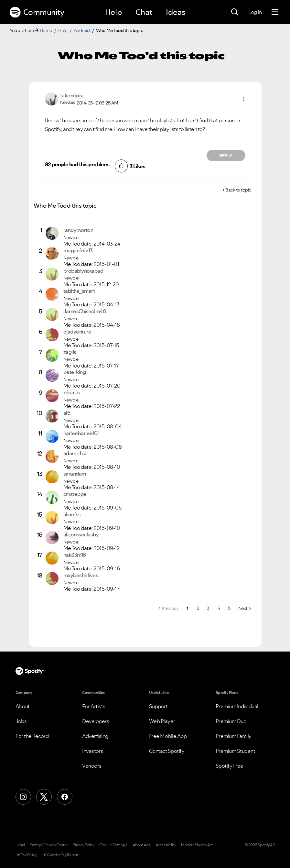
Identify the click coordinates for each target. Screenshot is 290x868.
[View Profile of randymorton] (78, 230)
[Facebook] (65, 797)
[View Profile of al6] (67, 413)
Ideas (176, 12)
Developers (96, 721)
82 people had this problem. (77, 164)
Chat (144, 12)
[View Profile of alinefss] (72, 514)
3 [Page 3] (208, 608)
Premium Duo (231, 721)
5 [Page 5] (229, 608)
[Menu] (275, 12)
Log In (255, 12)
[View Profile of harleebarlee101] (81, 433)
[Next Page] (245, 608)
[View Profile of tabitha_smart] (79, 291)
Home (46, 30)
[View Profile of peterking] (75, 372)
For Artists (94, 706)
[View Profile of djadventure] (77, 332)
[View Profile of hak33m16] (75, 555)
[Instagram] (23, 797)
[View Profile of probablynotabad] (83, 271)
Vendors (92, 766)
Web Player (162, 721)
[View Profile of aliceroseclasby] (81, 534)
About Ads (141, 845)
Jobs (21, 721)
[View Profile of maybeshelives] (81, 575)
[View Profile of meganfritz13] (78, 250)
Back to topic (238, 190)
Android (82, 30)
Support (158, 706)
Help (113, 12)
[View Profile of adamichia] (75, 453)
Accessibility (166, 845)
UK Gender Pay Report (60, 855)
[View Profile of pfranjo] (72, 392)
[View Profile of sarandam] (75, 474)
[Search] (235, 12)
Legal (20, 845)
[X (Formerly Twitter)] (44, 797)
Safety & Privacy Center (49, 845)
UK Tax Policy (26, 855)
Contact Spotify (167, 751)
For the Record (32, 736)
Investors (93, 751)
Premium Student (236, 751)
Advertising (95, 736)
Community (37, 12)
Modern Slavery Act (197, 845)
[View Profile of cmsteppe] (75, 494)
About (23, 706)
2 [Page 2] (198, 608)
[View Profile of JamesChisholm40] (85, 311)
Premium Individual (237, 706)
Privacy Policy (83, 845)
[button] (244, 99)
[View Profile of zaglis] (70, 352)
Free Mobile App (168, 736)
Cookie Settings (113, 845)
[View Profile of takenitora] (72, 95)
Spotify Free (230, 766)
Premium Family (234, 736)
